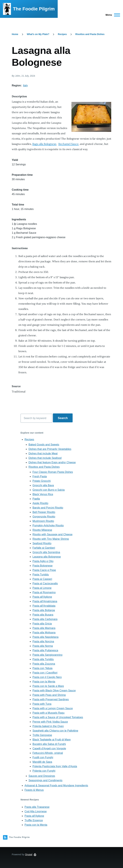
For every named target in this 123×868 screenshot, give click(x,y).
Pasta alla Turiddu (43, 659)
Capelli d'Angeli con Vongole (49, 748)
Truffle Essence (34, 820)
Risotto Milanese (42, 530)
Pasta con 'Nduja (42, 668)
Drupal (29, 854)
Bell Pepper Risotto (44, 512)
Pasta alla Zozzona (44, 664)
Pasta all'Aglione (42, 597)
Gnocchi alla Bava (43, 485)
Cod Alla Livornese (36, 811)
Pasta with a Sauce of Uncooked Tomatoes (58, 717)
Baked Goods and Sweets (44, 445)
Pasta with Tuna (42, 704)
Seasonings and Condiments (46, 780)
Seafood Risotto (42, 543)
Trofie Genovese (42, 735)
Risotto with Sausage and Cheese (52, 534)
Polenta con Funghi (44, 771)
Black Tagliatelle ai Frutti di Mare (52, 740)
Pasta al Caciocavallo (45, 583)
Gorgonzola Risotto (44, 517)
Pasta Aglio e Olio (43, 561)
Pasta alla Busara (43, 615)
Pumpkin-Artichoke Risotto (48, 526)
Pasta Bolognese (43, 566)
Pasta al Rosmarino (44, 592)
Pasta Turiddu (41, 575)
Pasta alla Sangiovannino (47, 655)
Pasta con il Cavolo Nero (47, 677)
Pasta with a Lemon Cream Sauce (53, 708)
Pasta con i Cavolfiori (45, 673)
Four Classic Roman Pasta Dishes (53, 472)
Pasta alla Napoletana (46, 637)
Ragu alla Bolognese (44, 144)
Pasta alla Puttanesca (45, 650)
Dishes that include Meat (43, 453)
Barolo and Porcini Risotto (48, 508)
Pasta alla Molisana (44, 633)
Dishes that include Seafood (45, 458)
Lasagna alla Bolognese (47, 557)
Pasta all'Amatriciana (45, 601)
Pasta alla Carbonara (45, 619)
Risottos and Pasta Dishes (90, 34)
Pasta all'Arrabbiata (44, 606)
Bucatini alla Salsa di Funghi (49, 744)
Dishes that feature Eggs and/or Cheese (52, 462)
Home (15, 34)
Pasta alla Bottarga (44, 610)
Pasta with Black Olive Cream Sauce (54, 691)
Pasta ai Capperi (42, 579)
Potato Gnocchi (42, 481)
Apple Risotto (40, 503)
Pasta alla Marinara (44, 628)
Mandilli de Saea (42, 762)
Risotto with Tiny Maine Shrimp (51, 539)
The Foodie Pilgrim (34, 9)
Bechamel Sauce (68, 144)
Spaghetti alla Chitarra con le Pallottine (55, 731)
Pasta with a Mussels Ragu (48, 713)
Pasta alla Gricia (42, 624)
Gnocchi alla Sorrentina (46, 552)
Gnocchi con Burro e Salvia (49, 490)
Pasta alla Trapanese (37, 807)
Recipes (62, 34)
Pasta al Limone (42, 588)
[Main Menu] (112, 15)
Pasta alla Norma (43, 646)
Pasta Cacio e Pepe (44, 570)
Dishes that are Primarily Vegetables (50, 449)
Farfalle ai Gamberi (44, 548)
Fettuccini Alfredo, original (48, 753)
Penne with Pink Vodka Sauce (50, 722)
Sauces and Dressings (42, 776)
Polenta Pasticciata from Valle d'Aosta (55, 766)
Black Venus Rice (43, 494)
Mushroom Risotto (43, 521)
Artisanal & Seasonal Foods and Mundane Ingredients (56, 785)
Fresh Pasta (40, 476)
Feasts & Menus (34, 790)
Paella (36, 499)
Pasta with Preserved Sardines (51, 699)
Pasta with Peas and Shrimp (49, 695)
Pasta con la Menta (44, 682)
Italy (25, 85)
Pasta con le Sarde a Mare (48, 686)
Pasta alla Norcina (43, 641)
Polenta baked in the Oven (48, 726)
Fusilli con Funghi (43, 757)
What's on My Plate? (38, 34)
